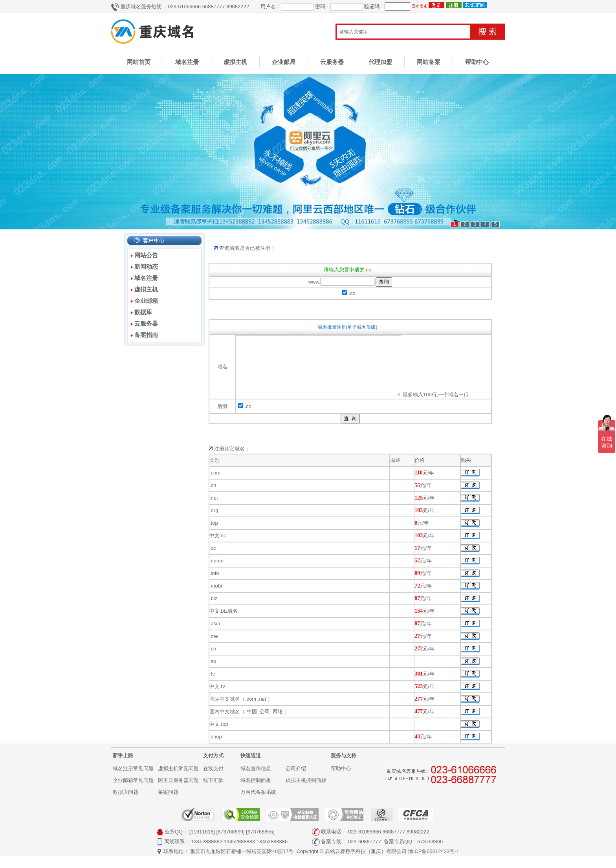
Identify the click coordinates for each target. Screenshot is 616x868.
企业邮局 (284, 62)
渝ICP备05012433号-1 (434, 863)
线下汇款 (213, 792)
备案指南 (146, 335)
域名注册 (187, 62)
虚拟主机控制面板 (306, 792)
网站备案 (429, 62)
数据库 (143, 312)
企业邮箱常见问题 (133, 792)
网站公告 (146, 255)
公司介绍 (296, 780)
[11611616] (202, 843)
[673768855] (260, 843)
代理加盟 (380, 62)
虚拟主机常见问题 (178, 780)
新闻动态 (146, 266)
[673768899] (230, 843)
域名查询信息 (256, 780)
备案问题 (168, 804)
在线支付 (213, 780)
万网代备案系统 (258, 804)
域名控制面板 (256, 792)
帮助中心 (477, 62)
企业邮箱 (146, 301)
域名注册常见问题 (133, 780)
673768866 (430, 853)
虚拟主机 (235, 62)
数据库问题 (126, 804)
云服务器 (332, 62)
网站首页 (139, 62)
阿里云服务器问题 (178, 792)
